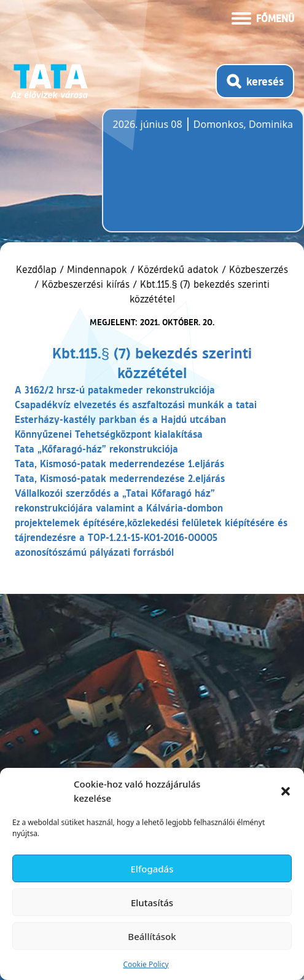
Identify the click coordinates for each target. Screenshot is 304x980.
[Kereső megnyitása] (255, 81)
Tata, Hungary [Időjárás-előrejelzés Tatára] (182, 178)
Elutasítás (152, 903)
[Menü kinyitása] (263, 17)
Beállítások (152, 936)
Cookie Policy (146, 964)
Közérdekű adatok (178, 269)
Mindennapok (97, 269)
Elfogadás (152, 869)
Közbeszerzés (259, 269)
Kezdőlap (38, 269)
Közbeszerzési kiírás (86, 284)
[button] (286, 791)
